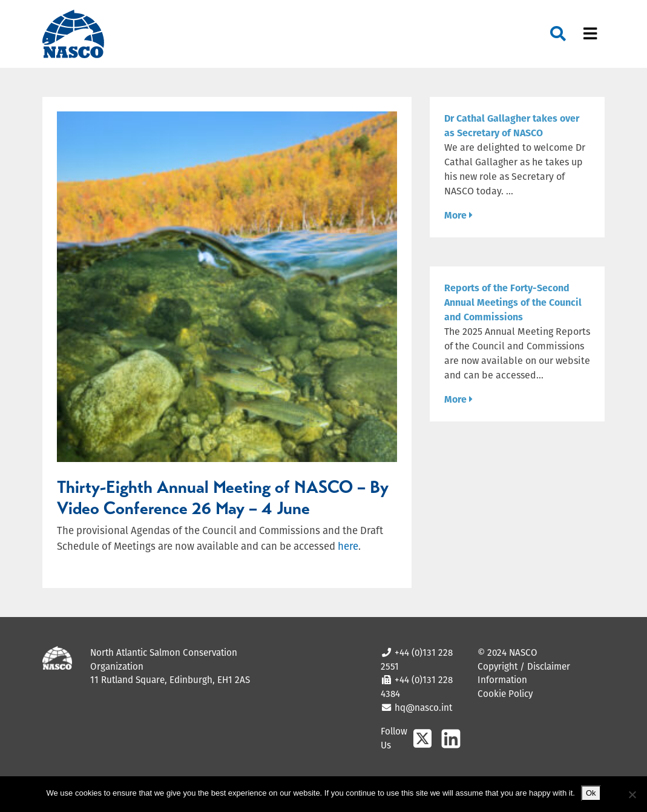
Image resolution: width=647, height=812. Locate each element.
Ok (591, 793)
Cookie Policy (505, 694)
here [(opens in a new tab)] (348, 546)
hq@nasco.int (422, 708)
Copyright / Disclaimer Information (524, 673)
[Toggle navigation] (590, 34)
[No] (632, 794)
